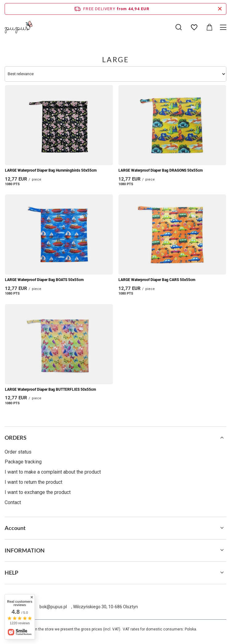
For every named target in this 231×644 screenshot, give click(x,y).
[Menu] (224, 27)
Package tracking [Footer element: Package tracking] (23, 462)
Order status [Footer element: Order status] (18, 452)
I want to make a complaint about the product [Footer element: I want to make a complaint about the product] (53, 472)
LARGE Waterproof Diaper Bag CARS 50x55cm (157, 280)
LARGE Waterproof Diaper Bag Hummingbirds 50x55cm (51, 170)
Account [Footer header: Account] (15, 528)
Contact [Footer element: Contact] (13, 502)
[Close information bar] (220, 9)
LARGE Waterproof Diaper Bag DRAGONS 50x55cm (161, 170)
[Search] (179, 27)
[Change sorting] (115, 74)
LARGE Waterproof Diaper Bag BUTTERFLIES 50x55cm (50, 389)
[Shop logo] (19, 27)
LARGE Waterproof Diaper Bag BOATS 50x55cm (44, 280)
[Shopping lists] (194, 27)
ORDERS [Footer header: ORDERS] (16, 438)
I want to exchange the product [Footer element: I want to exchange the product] (38, 492)
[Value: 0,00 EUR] (209, 27)
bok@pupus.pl (53, 607)
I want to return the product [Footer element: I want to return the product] (33, 482)
